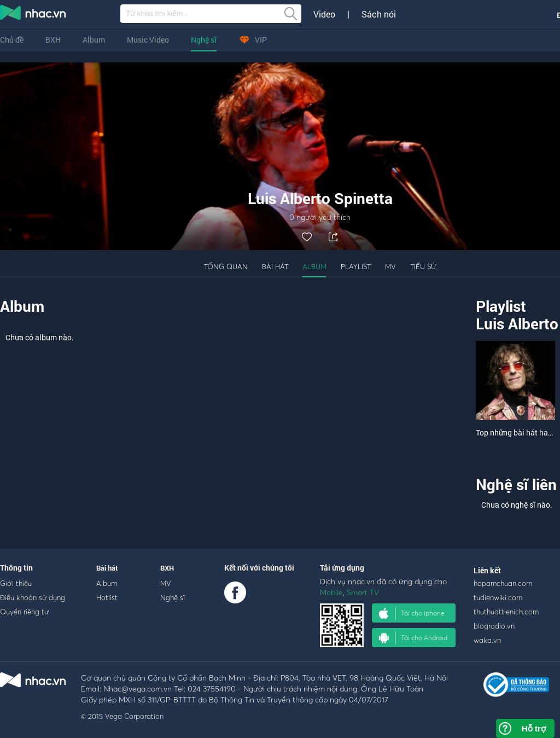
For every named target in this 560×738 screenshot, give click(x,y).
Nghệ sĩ (204, 40)
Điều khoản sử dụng (33, 597)
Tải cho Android (413, 638)
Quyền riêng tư (24, 612)
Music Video (148, 40)
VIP (253, 40)
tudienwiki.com (498, 597)
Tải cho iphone (412, 613)
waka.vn (487, 640)
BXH (53, 40)
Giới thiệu (16, 583)
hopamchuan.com (503, 583)
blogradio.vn (494, 626)
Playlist (356, 266)
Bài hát (275, 266)
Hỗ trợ (534, 728)
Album (94, 40)
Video (324, 14)
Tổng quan (226, 266)
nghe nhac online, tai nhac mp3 (33, 15)
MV (390, 266)
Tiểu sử (423, 266)
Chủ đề (12, 40)
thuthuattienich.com (506, 612)
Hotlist (107, 597)
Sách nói (379, 14)
